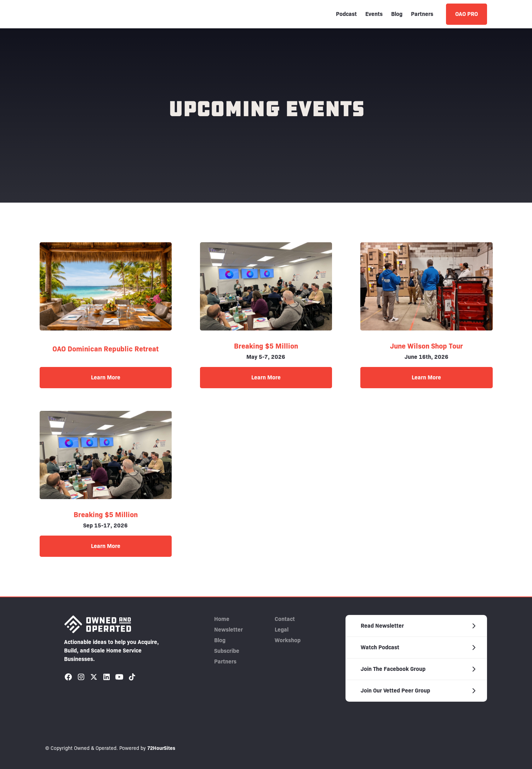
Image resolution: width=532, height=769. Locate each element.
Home (222, 619)
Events (374, 14)
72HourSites (161, 748)
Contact (285, 619)
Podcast (346, 14)
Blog (397, 14)
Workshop (288, 640)
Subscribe (227, 651)
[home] (79, 14)
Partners (422, 14)
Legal (282, 630)
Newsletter (228, 630)
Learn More (106, 377)
